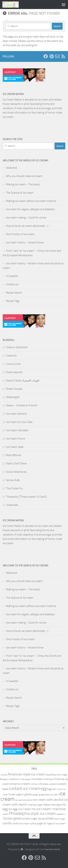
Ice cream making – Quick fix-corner (26, 218)
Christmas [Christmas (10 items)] (47, 779)
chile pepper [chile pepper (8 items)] (25, 779)
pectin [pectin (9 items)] (6, 814)
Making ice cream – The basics (23, 184)
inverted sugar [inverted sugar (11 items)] (35, 805)
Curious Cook (13, 364)
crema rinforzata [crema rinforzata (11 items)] (39, 784)
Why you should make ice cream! (24, 176)
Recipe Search (14, 293)
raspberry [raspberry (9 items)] (61, 814)
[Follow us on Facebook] (46, 56)
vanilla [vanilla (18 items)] (7, 823)
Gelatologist (13, 397)
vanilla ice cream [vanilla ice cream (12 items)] (21, 824)
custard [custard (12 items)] (53, 784)
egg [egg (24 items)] (44, 789)
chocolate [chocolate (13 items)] (37, 779)
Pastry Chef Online (16, 463)
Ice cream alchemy (16, 414)
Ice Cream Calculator (17, 430)
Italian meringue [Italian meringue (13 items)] (52, 805)
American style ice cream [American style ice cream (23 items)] (27, 774)
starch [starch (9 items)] (57, 819)
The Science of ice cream (20, 193)
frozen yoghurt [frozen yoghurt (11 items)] (16, 794)
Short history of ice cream (20, 234)
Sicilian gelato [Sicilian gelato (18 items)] (12, 818)
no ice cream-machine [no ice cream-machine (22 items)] (49, 809)
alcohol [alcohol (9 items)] (4, 775)
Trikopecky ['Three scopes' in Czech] (26, 497)
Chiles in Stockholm (17, 347)
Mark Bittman (14, 455)
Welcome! (12, 168)
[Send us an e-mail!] (57, 56)
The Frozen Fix (14, 488)
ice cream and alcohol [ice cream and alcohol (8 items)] (24, 800)
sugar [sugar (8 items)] (63, 819)
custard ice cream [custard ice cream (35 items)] (24, 788)
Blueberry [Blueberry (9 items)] (4, 779)
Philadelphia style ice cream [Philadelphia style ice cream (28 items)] (32, 814)
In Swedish (12, 276)
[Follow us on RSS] (63, 56)
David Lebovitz (14, 372)
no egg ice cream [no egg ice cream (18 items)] (20, 809)
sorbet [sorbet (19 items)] (49, 818)
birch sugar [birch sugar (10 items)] (62, 775)
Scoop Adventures (16, 472)
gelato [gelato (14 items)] (28, 794)
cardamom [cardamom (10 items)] (15, 779)
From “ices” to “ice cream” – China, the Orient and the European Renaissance (32, 253)
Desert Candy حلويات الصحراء (23, 381)
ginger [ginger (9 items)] (35, 795)
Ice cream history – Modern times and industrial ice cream (33, 266)
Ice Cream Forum (16, 439)
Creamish (11, 356)
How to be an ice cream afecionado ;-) (27, 226)
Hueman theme (52, 849)
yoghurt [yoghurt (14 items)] (41, 823)
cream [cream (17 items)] (26, 784)
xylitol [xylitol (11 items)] (33, 823)
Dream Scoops (14, 389)
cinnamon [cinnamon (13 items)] (15, 784)
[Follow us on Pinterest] (51, 56)
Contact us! (12, 284)
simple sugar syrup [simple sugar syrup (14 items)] (33, 818)
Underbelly (12, 505)
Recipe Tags (13, 301)
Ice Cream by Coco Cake (19, 422)
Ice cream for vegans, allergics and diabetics (30, 209)
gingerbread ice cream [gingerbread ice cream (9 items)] (49, 795)
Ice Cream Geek (15, 447)
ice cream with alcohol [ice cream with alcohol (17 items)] (48, 800)
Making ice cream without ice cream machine (31, 201)
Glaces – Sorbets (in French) (22, 405)
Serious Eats (13, 480)
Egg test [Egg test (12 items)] (52, 789)
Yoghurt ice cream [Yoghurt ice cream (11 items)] (56, 823)
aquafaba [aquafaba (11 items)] (51, 775)
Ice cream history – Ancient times (25, 242)
